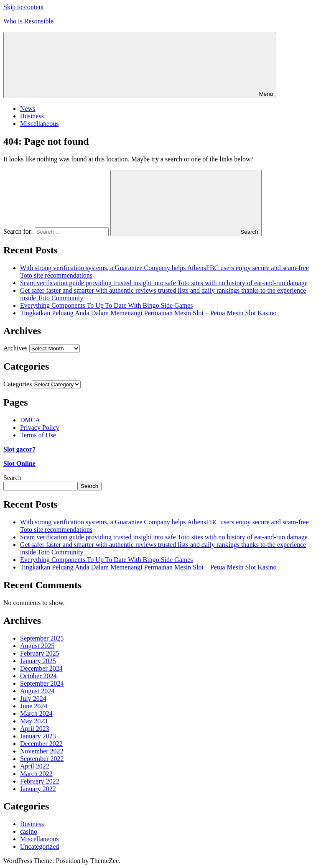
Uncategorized (39, 846)
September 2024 (42, 683)
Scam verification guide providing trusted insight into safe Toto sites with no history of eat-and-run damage (164, 283)
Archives (15, 348)
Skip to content (24, 7)
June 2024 (34, 706)
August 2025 (37, 646)
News (28, 108)
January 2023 (38, 736)
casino (29, 831)
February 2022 (40, 781)
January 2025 (38, 661)
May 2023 (34, 721)
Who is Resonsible (28, 21)
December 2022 (41, 744)
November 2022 (42, 751)
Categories (18, 384)
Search (13, 478)
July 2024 (33, 698)
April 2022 (35, 766)
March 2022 (36, 774)
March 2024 (36, 714)
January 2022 (38, 789)
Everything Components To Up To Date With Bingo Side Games (107, 305)
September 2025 (42, 638)
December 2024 (41, 668)
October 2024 (38, 676)
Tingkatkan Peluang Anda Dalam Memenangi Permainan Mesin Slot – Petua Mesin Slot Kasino (148, 313)
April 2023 (35, 729)
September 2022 (42, 759)
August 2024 (37, 691)
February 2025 (40, 653)
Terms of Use (38, 435)
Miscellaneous (39, 124)
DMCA (30, 420)
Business (32, 116)
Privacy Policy (40, 428)
